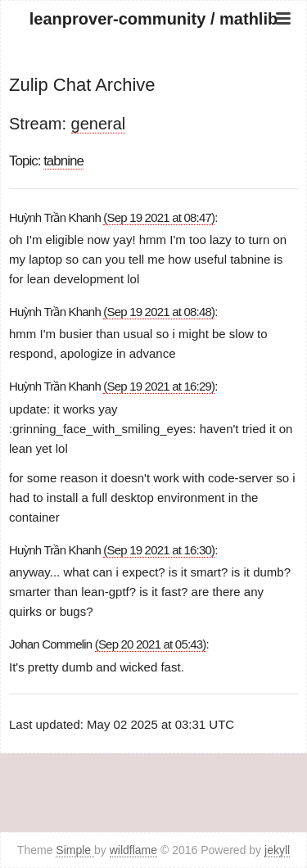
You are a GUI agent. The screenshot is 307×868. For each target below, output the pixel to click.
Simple (75, 850)
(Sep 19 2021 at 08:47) (159, 217)
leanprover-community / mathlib (153, 19)
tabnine (63, 161)
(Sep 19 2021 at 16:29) (159, 386)
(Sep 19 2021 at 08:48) (159, 312)
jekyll (277, 850)
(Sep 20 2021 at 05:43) (151, 644)
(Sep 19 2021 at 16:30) (159, 550)
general (99, 124)
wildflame (133, 850)
